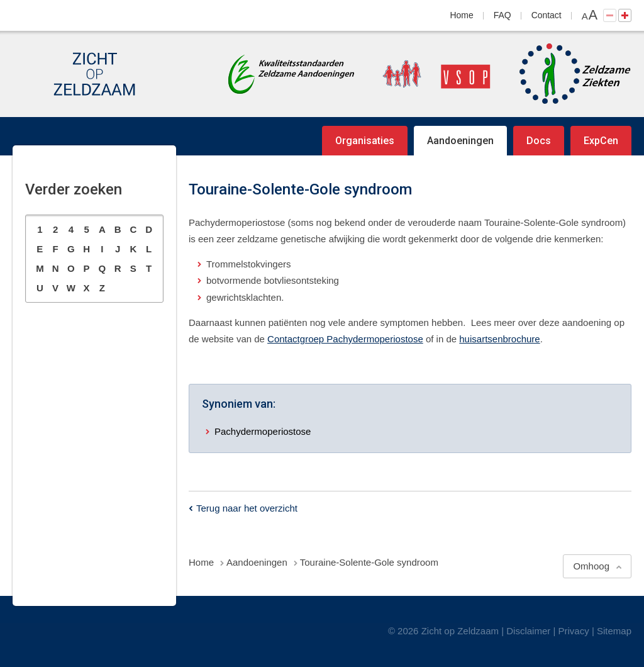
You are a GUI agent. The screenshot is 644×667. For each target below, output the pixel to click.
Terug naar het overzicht (247, 508)
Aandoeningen (460, 141)
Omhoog (591, 566)
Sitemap (614, 631)
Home (462, 15)
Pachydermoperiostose (263, 431)
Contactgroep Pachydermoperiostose (345, 339)
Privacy (574, 631)
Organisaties (365, 141)
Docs (539, 141)
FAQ (502, 15)
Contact (547, 15)
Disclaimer (528, 631)
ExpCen (601, 141)
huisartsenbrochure (499, 339)
